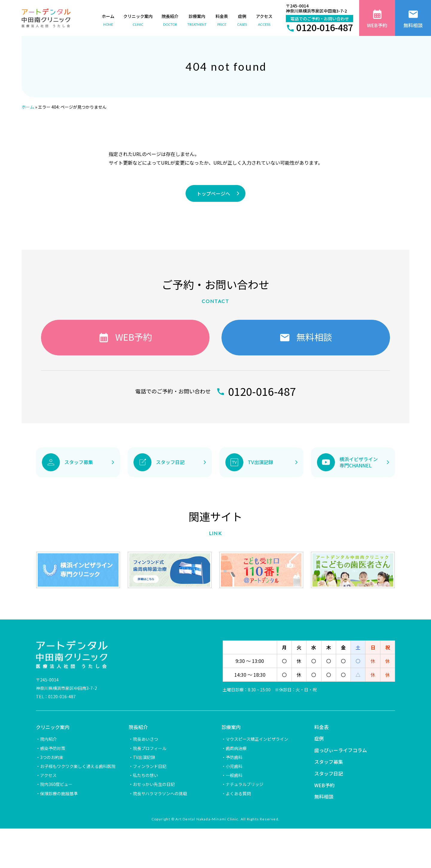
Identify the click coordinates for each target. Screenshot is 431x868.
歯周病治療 (236, 748)
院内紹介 (48, 739)
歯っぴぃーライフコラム (341, 750)
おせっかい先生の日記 (154, 784)
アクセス (48, 775)
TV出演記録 (144, 757)
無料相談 (324, 796)
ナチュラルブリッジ (245, 784)
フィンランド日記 (150, 766)
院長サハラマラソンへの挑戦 (160, 793)
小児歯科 (234, 766)
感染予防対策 (53, 748)
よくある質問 (238, 793)
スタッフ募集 (329, 762)
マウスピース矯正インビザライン (257, 739)
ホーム (28, 107)
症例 (319, 738)
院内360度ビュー (56, 784)
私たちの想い (145, 775)
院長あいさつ (145, 739)
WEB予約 (324, 785)
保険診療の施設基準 (59, 793)
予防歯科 (234, 757)
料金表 (321, 727)
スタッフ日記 (329, 773)
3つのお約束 (52, 757)
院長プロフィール (150, 748)
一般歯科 (234, 775)
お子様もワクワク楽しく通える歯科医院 (78, 766)
